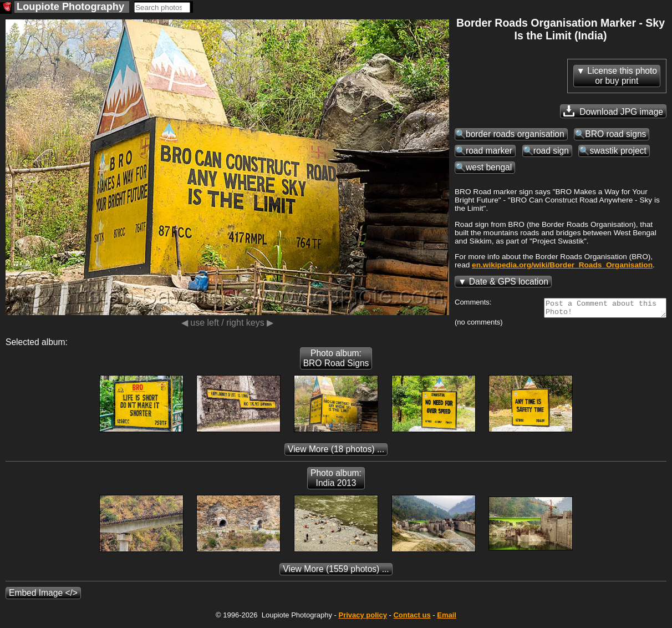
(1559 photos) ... (336, 572)
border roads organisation (515, 134)
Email (447, 618)
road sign (551, 151)
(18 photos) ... (336, 452)
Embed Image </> (43, 596)
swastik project (618, 151)
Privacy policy (362, 618)
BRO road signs (615, 134)
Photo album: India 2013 (336, 481)
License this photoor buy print (622, 76)
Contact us (412, 618)
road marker (489, 151)
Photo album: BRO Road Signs (336, 361)
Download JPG (613, 111)
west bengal (489, 167)
